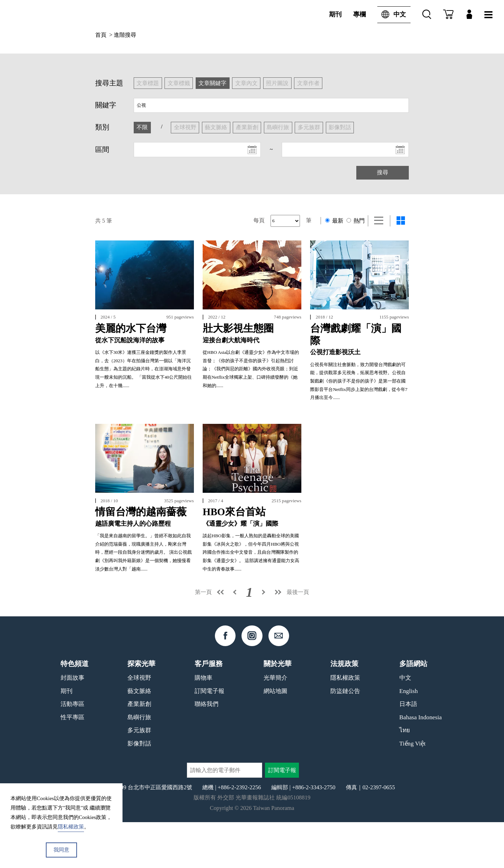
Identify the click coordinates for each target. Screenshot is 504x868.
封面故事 (72, 724)
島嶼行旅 (139, 763)
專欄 (359, 14)
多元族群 (139, 776)
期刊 (335, 14)
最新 (334, 221)
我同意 (61, 850)
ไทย (405, 776)
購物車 (204, 724)
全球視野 (139, 724)
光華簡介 (275, 724)
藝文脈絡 (139, 737)
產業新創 (139, 750)
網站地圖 (275, 737)
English (409, 737)
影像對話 (139, 789)
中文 (392, 15)
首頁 (101, 35)
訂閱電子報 (209, 737)
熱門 (356, 221)
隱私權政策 (345, 724)
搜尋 (383, 172)
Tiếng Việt (412, 789)
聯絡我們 (206, 750)
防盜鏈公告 (345, 737)
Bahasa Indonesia (421, 763)
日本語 (408, 750)
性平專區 (72, 763)
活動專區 (72, 750)
